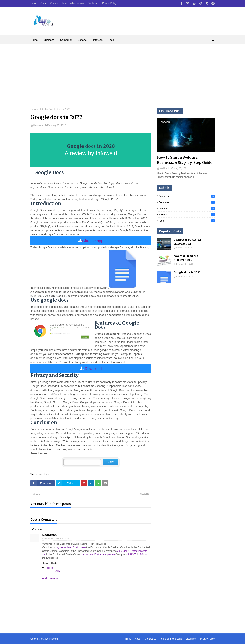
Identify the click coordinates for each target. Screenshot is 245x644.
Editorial (187, 208)
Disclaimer (93, 3)
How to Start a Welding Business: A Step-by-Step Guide (185, 160)
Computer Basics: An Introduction (188, 242)
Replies (49, 568)
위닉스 (143, 554)
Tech (187, 221)
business (187, 196)
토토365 (132, 554)
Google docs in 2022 (187, 272)
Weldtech (38, 125)
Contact (54, 3)
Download (93, 369)
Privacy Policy (109, 3)
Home (34, 3)
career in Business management (186, 258)
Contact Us (151, 639)
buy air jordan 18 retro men (71, 547)
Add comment (50, 578)
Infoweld (53, 639)
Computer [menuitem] (66, 40)
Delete (54, 563)
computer (187, 202)
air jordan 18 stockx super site (99, 554)
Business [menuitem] (49, 40)
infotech (43, 109)
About (43, 3)
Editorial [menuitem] (83, 40)
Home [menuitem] (34, 40)
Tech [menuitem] (111, 40)
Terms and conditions (73, 3)
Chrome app (93, 241)
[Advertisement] (122, 73)
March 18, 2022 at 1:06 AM (57, 538)
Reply (46, 563)
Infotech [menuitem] (98, 40)
